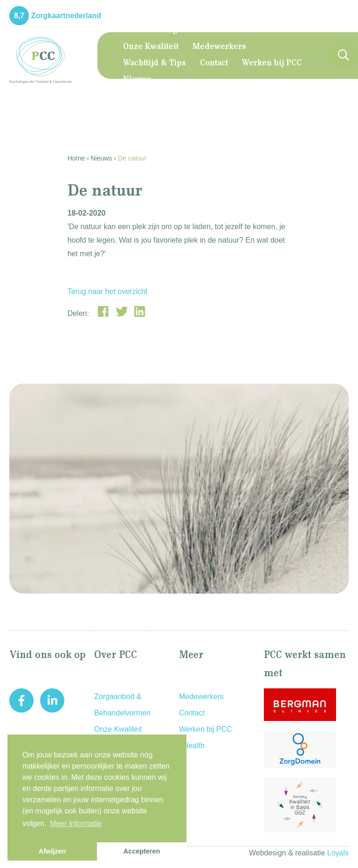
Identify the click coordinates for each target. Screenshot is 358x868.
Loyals (338, 853)
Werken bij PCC (272, 63)
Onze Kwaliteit (151, 47)
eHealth (192, 745)
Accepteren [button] (142, 851)
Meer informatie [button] (76, 823)
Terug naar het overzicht (108, 291)
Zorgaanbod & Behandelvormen (221, 30)
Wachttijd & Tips (155, 63)
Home (134, 30)
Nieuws (137, 80)
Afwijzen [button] (52, 851)
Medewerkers (219, 47)
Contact (214, 63)
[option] (179, 489)
